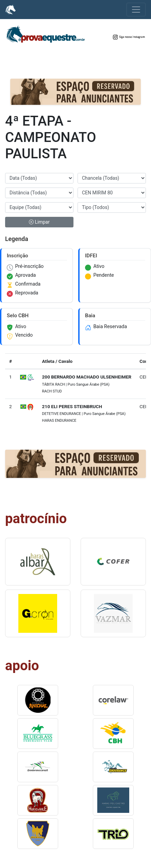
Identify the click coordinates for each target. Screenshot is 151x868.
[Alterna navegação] (136, 10)
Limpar (39, 222)
